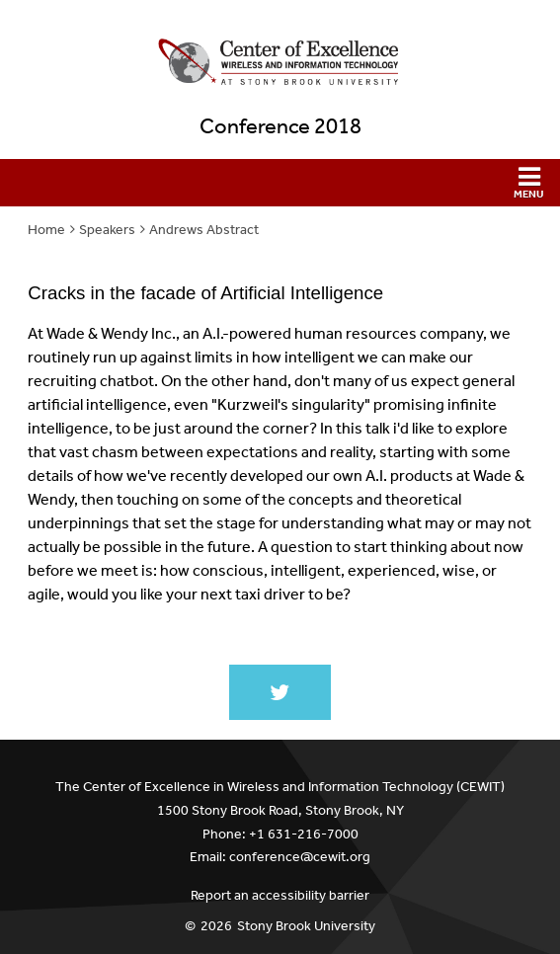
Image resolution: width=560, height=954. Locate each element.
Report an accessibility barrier (280, 895)
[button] (280, 183)
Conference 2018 (280, 126)
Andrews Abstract (204, 230)
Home (46, 230)
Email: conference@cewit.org (280, 857)
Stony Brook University (306, 926)
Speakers (107, 230)
